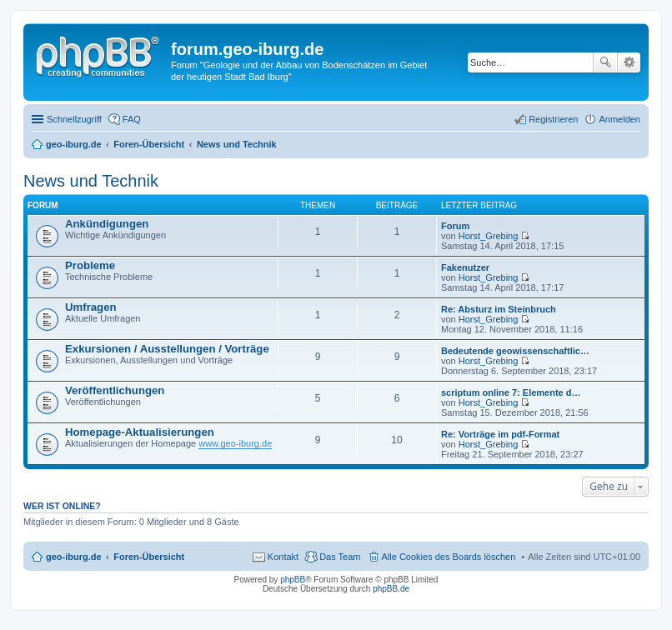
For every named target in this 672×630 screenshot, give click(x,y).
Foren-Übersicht (149, 557)
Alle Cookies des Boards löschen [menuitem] (449, 557)
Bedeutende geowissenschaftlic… (515, 351)
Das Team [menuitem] (340, 557)
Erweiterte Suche (629, 62)
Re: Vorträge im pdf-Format (500, 434)
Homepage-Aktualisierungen (140, 432)
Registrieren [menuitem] (553, 119)
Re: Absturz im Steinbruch (499, 309)
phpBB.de (391, 589)
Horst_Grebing (489, 236)
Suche (605, 62)
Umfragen (91, 307)
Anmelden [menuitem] (619, 119)
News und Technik (91, 181)
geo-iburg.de (74, 557)
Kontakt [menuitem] (283, 557)
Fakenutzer (465, 267)
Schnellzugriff (74, 119)
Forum (455, 226)
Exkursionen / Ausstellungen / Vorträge (167, 349)
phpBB (293, 580)
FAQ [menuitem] (132, 119)
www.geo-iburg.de (235, 443)
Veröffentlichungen (115, 390)
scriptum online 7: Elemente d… (511, 392)
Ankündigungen (107, 224)
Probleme (90, 265)
